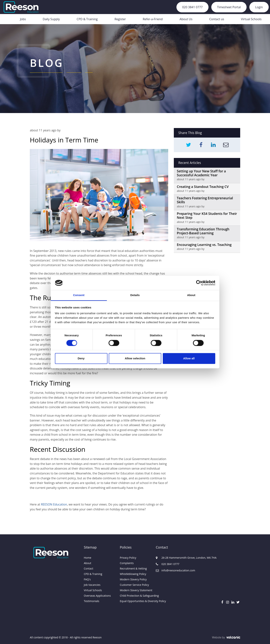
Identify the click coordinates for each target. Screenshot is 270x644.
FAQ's (87, 579)
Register (120, 19)
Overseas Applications (97, 596)
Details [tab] (135, 295)
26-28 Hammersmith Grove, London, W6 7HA (174, 558)
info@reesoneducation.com (174, 570)
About (87, 563)
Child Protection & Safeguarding (135, 596)
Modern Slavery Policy (133, 579)
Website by (226, 637)
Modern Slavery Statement (135, 590)
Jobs (23, 19)
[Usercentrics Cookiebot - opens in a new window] (199, 283)
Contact (88, 568)
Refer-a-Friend (153, 19)
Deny (81, 358)
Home (88, 558)
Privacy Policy (128, 558)
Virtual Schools (251, 19)
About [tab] (191, 295)
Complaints (127, 563)
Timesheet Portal (229, 7)
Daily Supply (51, 19)
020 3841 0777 (192, 7)
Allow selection (135, 358)
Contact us (217, 19)
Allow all (189, 358)
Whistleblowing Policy (133, 574)
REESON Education (54, 504)
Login (259, 7)
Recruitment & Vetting (133, 568)
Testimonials (91, 601)
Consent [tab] (79, 295)
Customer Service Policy (134, 585)
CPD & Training (87, 19)
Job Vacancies (92, 585)
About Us (186, 19)
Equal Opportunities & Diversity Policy (135, 601)
